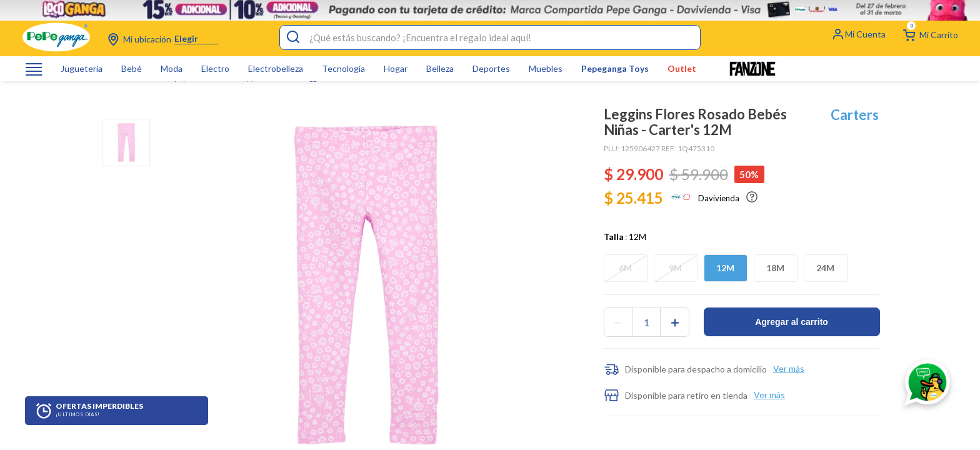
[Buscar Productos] (293, 37)
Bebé (132, 69)
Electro (215, 69)
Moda (172, 69)
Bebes (144, 97)
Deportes (491, 69)
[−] (617, 315)
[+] (675, 315)
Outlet (682, 69)
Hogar (396, 69)
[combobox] (490, 37)
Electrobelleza (276, 69)
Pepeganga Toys (615, 69)
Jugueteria (82, 69)
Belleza (440, 69)
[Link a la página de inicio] (114, 97)
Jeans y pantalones (257, 97)
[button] (726, 261)
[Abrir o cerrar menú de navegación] (34, 69)
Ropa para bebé (190, 97)
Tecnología (343, 69)
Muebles (546, 69)
